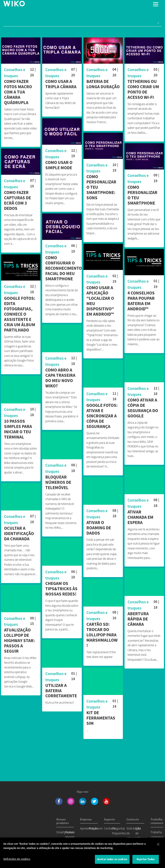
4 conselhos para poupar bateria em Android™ (141, 300)
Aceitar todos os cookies (112, 859)
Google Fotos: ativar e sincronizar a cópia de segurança (102, 414)
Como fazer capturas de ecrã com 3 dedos (17, 201)
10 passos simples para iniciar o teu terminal (18, 428)
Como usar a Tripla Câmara (61, 84)
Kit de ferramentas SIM (101, 716)
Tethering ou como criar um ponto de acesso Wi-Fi (143, 89)
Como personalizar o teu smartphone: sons (101, 187)
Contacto (110, 828)
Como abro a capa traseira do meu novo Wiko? (60, 377)
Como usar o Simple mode (59, 165)
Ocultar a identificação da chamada (19, 532)
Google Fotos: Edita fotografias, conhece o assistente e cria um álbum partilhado (20, 313)
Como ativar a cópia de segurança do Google (143, 406)
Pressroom (96, 828)
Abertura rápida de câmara (138, 617)
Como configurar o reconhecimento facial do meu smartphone (64, 268)
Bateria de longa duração (103, 84)
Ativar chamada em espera (140, 516)
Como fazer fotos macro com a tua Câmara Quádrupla (18, 92)
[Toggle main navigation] (156, 4)
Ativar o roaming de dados (99, 526)
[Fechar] (158, 844)
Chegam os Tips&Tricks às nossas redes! (61, 588)
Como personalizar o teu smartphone (142, 195)
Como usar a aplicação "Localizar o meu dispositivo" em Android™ (100, 300)
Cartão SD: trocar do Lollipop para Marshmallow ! (102, 633)
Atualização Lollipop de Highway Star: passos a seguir (19, 639)
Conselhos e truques (15, 73)
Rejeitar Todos (146, 859)
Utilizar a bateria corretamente (61, 690)
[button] (157, 23)
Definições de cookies (17, 859)
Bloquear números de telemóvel (58, 482)
